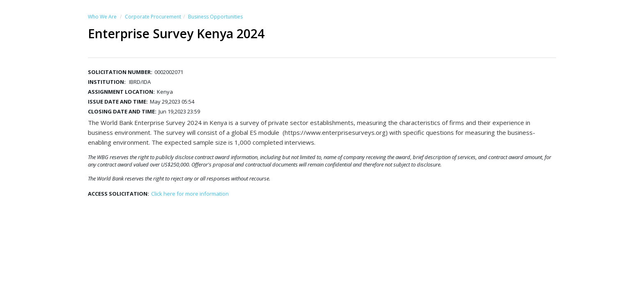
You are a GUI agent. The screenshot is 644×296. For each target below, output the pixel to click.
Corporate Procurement (153, 17)
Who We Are (102, 17)
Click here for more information (190, 194)
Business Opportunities (215, 17)
